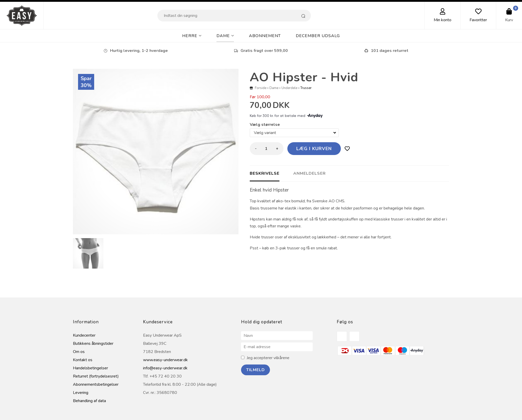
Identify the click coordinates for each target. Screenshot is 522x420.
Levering (81, 393)
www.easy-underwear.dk (165, 360)
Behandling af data (89, 401)
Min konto (443, 20)
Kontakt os (83, 360)
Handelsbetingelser (90, 368)
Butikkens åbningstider (93, 344)
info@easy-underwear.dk (165, 368)
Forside (261, 88)
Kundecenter (84, 335)
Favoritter (478, 20)
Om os (79, 352)
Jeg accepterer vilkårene (268, 358)
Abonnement (265, 36)
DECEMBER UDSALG (318, 36)
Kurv (509, 20)
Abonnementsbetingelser (96, 384)
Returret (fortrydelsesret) (96, 376)
